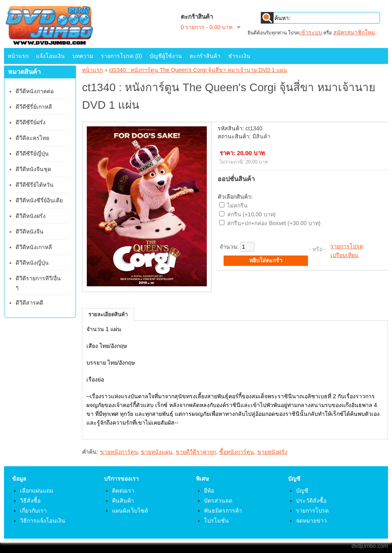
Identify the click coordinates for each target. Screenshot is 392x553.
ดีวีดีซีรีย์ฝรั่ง (31, 122)
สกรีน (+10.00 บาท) (251, 214)
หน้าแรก (18, 56)
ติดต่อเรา (123, 491)
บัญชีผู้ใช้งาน (166, 56)
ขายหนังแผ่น (157, 452)
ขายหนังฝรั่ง (272, 452)
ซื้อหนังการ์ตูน (237, 452)
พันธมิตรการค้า (223, 511)
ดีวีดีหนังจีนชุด (33, 169)
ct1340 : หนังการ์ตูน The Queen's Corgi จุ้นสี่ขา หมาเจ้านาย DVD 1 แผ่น (198, 70)
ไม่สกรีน (237, 206)
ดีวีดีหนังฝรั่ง (31, 216)
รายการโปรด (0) (121, 56)
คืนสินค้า (123, 501)
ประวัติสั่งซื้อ (311, 501)
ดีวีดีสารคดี (29, 303)
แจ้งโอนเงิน (50, 56)
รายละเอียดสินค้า (108, 314)
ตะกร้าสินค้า (205, 56)
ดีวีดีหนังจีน (30, 232)
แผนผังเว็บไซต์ (130, 511)
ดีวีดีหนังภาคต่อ (35, 91)
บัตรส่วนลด (218, 501)
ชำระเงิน (239, 56)
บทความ (83, 56)
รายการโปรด (347, 246)
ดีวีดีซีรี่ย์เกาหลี (34, 107)
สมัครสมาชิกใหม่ (354, 32)
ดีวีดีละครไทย (32, 138)
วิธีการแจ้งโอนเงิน (43, 521)
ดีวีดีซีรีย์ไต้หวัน (35, 185)
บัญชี (302, 491)
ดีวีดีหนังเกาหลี (34, 247)
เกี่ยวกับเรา (33, 511)
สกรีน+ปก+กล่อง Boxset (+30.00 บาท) (274, 223)
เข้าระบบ (311, 32)
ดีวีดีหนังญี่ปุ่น (32, 263)
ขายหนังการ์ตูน (119, 452)
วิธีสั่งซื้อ (30, 501)
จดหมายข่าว (311, 521)
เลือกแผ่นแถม (37, 491)
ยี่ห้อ (209, 491)
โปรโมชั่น (216, 521)
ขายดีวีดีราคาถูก (196, 452)
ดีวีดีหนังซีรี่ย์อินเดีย (39, 200)
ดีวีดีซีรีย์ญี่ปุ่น (32, 154)
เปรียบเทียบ (344, 255)
